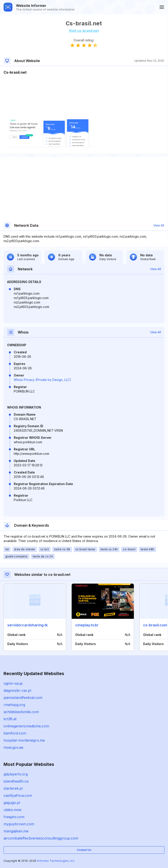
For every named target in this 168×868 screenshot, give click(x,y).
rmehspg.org (14, 705)
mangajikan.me (16, 831)
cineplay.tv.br (87, 625)
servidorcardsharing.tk (28, 625)
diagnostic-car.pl (17, 690)
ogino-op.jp (13, 683)
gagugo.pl (12, 803)
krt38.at (10, 719)
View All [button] (159, 225)
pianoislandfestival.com (23, 698)
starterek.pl (13, 788)
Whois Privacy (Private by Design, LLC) (42, 380)
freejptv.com (14, 817)
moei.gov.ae (13, 747)
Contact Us (84, 850)
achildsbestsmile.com (21, 712)
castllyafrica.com (18, 795)
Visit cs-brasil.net (84, 31)
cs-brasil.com (155, 625)
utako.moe (12, 810)
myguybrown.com (19, 824)
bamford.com (15, 733)
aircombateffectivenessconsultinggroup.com (41, 838)
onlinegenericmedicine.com (26, 726)
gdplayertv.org (16, 774)
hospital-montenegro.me (24, 740)
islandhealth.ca (16, 781)
